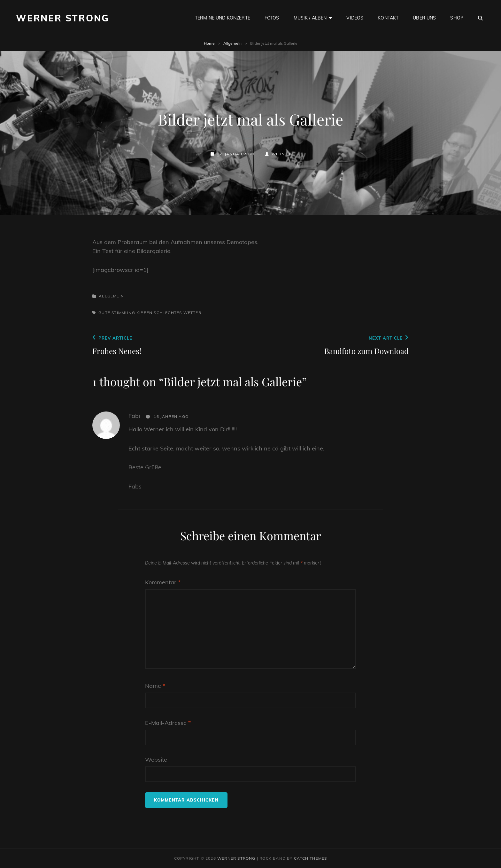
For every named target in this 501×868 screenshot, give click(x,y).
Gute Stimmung (117, 313)
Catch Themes (310, 858)
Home (209, 43)
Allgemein (232, 43)
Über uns (424, 18)
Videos (355, 18)
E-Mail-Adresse (168, 723)
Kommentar (163, 582)
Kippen (144, 313)
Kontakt (388, 18)
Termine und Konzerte (223, 18)
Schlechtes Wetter (177, 313)
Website (156, 760)
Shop (457, 18)
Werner (281, 154)
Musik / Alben (310, 18)
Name (155, 686)
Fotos (272, 18)
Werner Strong (62, 18)
